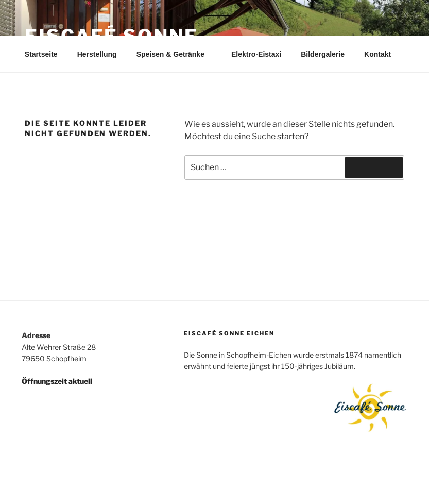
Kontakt (377, 54)
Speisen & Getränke (175, 54)
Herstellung (97, 54)
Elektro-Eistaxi (256, 54)
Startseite (41, 54)
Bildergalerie (323, 54)
